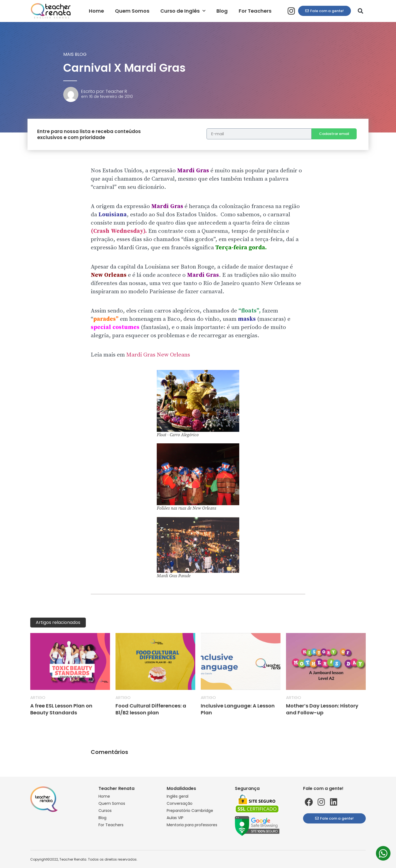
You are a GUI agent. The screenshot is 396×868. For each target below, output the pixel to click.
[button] (361, 11)
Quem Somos (132, 11)
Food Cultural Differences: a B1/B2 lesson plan (151, 709)
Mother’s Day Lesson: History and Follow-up (322, 709)
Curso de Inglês (183, 11)
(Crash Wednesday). (119, 231)
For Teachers (255, 11)
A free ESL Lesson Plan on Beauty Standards (61, 709)
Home (96, 11)
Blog (222, 11)
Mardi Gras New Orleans (158, 355)
